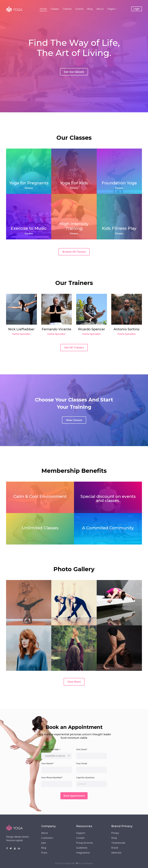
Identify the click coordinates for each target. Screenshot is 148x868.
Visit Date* (82, 749)
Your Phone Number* (52, 778)
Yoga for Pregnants (29, 183)
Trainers (67, 9)
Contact (80, 838)
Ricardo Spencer (92, 329)
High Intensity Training (74, 226)
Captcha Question (85, 778)
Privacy (115, 833)
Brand (115, 848)
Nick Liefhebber (21, 329)
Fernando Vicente (57, 329)
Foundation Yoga (119, 183)
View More (74, 682)
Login (137, 9)
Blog (90, 9)
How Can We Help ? (51, 749)
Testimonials (118, 843)
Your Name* (47, 764)
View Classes (74, 420)
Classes (55, 9)
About (100, 9)
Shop (114, 838)
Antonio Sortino (127, 329)
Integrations (83, 853)
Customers (47, 838)
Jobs (44, 843)
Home (43, 9)
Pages (111, 9)
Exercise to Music (29, 228)
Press (44, 853)
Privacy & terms (85, 843)
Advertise (116, 853)
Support (81, 833)
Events (79, 9)
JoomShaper (87, 863)
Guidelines (82, 848)
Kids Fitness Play (119, 228)
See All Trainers (74, 347)
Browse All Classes (74, 252)
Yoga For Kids (74, 183)
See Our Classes (74, 75)
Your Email (82, 764)
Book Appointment (74, 796)
